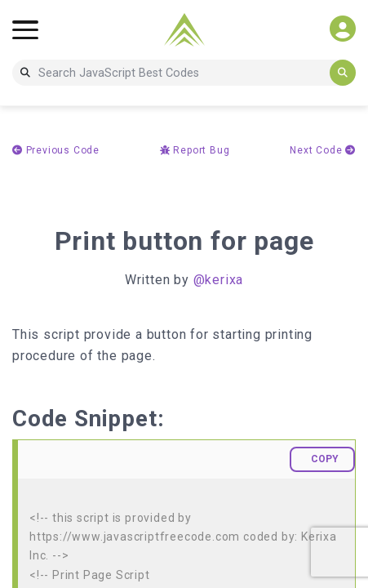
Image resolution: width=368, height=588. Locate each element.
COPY (325, 459)
